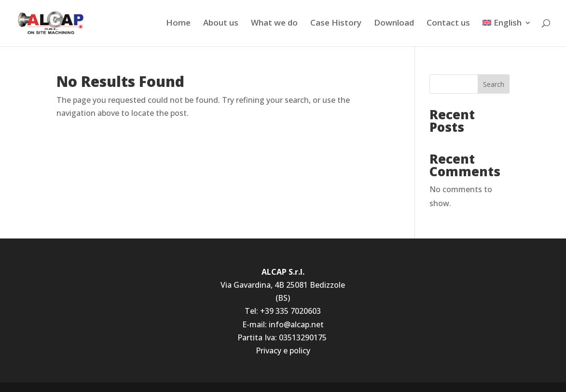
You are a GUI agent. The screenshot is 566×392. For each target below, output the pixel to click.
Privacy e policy (283, 350)
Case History (336, 24)
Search (494, 84)
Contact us (448, 24)
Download (394, 24)
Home (178, 24)
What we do (274, 24)
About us (221, 24)
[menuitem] (507, 32)
